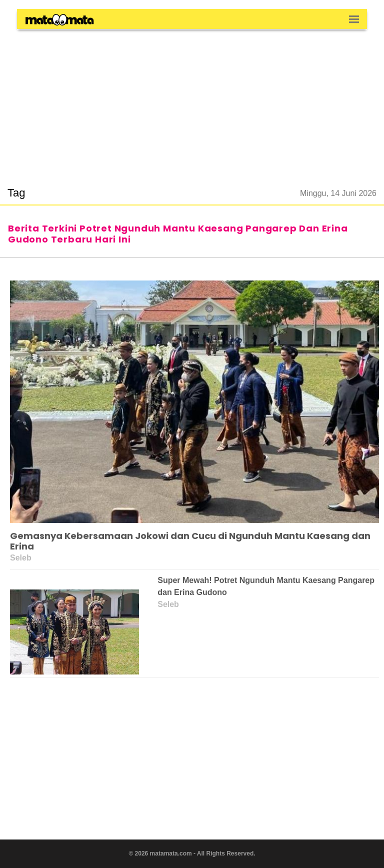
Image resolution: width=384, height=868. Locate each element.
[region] (192, 102)
